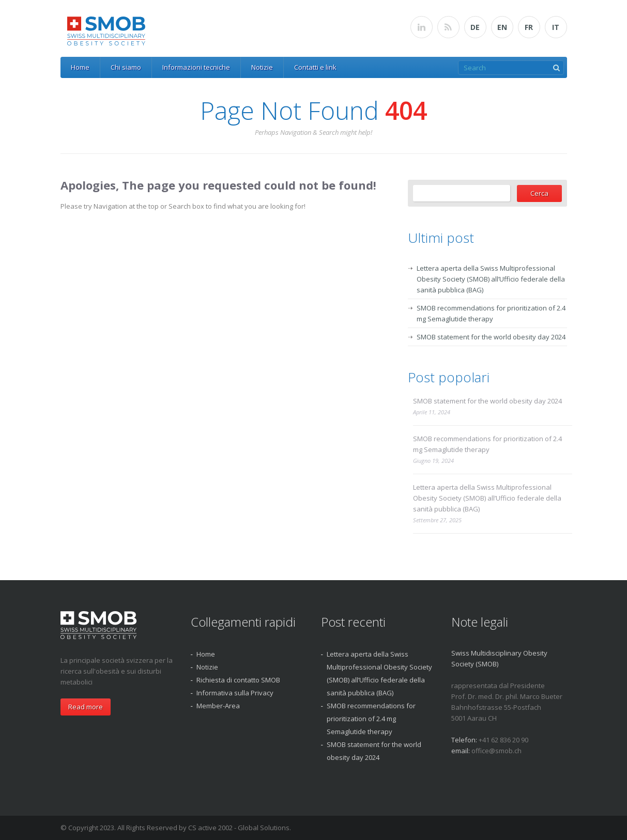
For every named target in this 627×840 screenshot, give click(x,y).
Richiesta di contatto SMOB (238, 680)
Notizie (262, 67)
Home (80, 67)
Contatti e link (315, 67)
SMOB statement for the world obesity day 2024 (491, 337)
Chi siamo (126, 67)
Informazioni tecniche (196, 67)
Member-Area (218, 706)
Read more (86, 707)
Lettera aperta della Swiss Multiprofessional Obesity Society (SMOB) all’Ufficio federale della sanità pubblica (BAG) (491, 279)
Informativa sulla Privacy (235, 693)
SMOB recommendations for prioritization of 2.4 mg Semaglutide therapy (487, 444)
